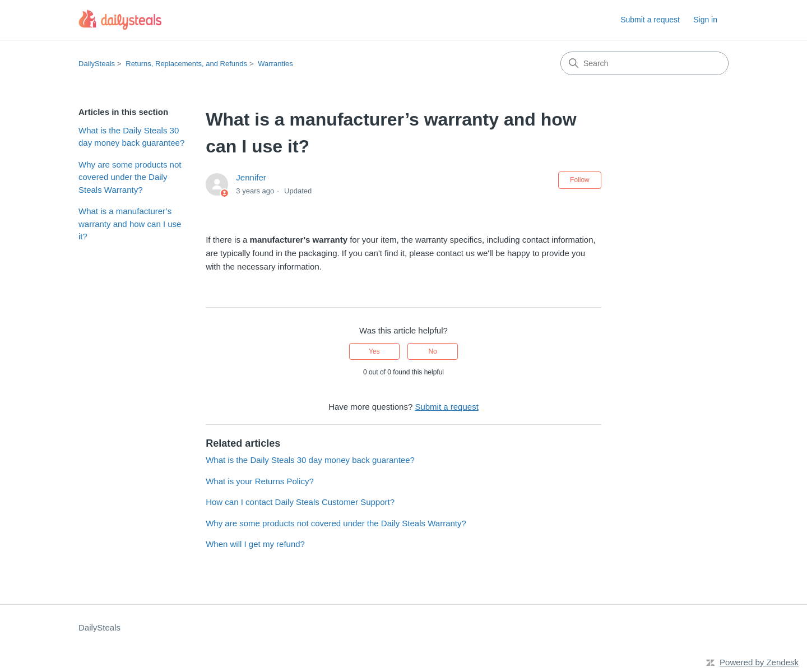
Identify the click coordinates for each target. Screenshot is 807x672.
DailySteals (97, 64)
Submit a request (650, 20)
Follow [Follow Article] (580, 180)
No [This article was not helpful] (432, 351)
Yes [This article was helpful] (374, 351)
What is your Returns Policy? (260, 481)
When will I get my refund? (255, 544)
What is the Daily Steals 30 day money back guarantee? (131, 137)
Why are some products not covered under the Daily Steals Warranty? (130, 177)
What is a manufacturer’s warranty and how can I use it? (130, 224)
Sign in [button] (705, 20)
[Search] (644, 63)
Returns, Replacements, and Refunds (186, 64)
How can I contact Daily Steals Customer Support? (300, 502)
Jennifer (251, 177)
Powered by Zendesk (759, 662)
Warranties (275, 64)
